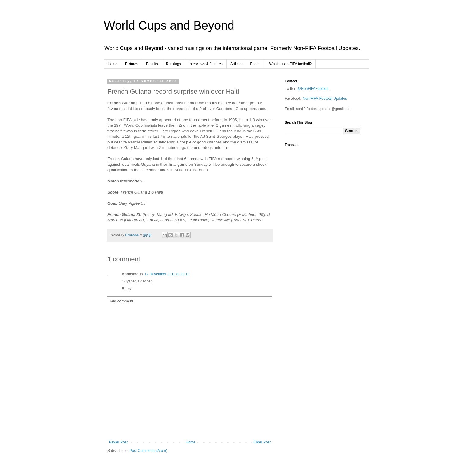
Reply (127, 289)
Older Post (262, 442)
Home (113, 64)
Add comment (121, 301)
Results (152, 64)
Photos (256, 64)
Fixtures (132, 64)
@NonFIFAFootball (313, 89)
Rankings (173, 64)
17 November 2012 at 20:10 (167, 274)
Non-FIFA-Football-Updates (325, 99)
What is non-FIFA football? (291, 64)
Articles (236, 64)
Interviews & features (206, 64)
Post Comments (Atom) (148, 451)
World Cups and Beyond (169, 25)
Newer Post (118, 442)
